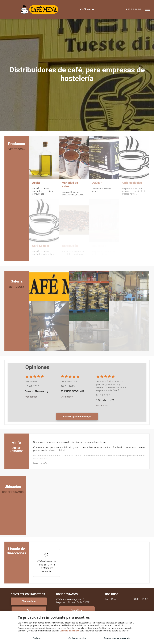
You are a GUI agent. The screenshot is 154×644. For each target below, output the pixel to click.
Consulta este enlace (69, 631)
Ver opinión (31, 397)
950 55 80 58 (134, 9)
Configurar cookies (77, 638)
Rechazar (37, 638)
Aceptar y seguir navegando (117, 638)
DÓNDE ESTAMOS (13, 492)
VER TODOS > (16, 149)
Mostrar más (40, 463)
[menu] (147, 9)
